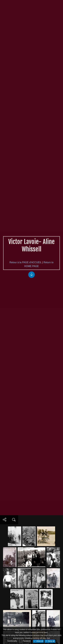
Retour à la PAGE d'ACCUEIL (26, 262)
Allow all (39, 641)
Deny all (51, 641)
